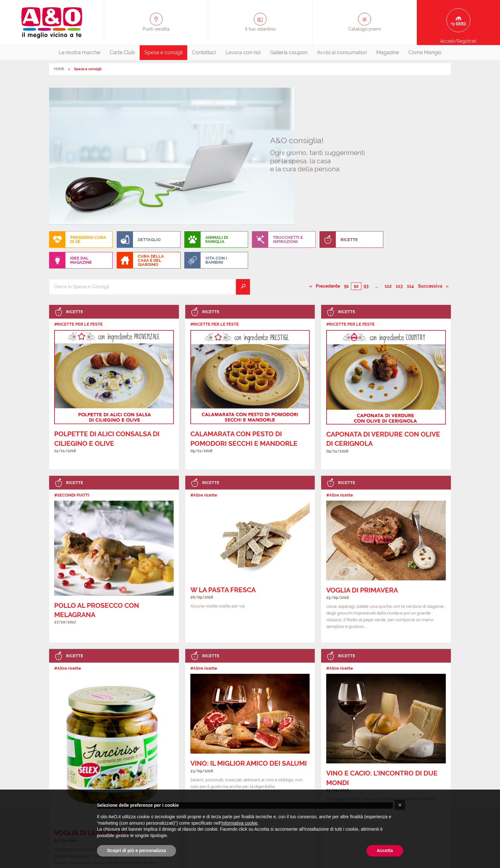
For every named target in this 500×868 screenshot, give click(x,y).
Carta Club (122, 52)
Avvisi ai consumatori (342, 52)
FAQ (226, 772)
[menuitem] (79, 53)
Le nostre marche (79, 52)
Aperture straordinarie (190, 772)
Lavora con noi (243, 52)
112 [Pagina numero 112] (388, 149)
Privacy (286, 772)
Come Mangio (425, 52)
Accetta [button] (385, 850)
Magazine (388, 52)
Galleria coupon (289, 52)
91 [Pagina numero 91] (346, 149)
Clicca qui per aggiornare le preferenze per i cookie (250, 786)
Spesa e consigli (163, 52)
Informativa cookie (239, 823)
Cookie (310, 772)
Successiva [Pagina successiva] (433, 149)
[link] (114, 250)
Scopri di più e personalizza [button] (136, 850)
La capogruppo (425, 772)
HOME (59, 69)
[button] (400, 805)
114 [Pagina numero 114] (410, 149)
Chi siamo (70, 772)
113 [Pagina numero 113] (399, 149)
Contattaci (204, 52)
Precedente (328, 149)
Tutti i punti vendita (139, 772)
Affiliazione (389, 772)
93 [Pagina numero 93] (366, 149)
